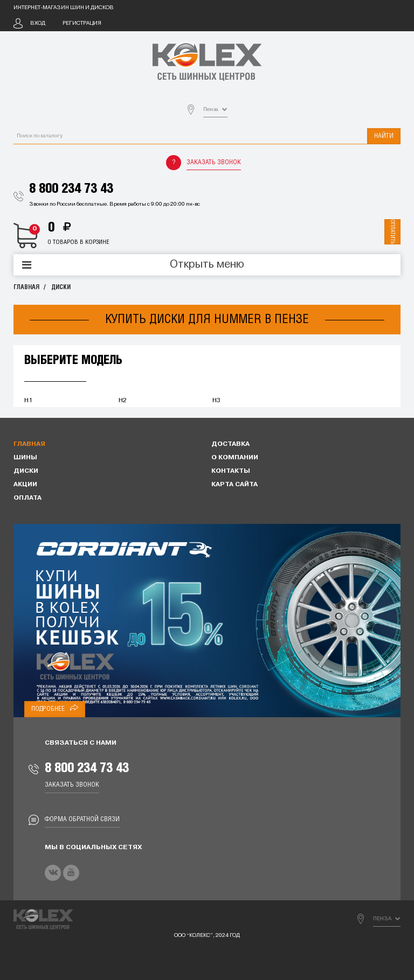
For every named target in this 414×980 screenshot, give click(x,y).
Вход (38, 23)
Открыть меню (207, 265)
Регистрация (82, 23)
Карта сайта (234, 485)
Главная (26, 287)
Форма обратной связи (82, 819)
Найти (384, 136)
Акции (25, 485)
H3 (216, 401)
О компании (235, 458)
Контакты (231, 471)
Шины (25, 458)
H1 (28, 401)
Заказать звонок (214, 162)
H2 (123, 401)
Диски (61, 287)
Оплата (27, 498)
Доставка (230, 444)
